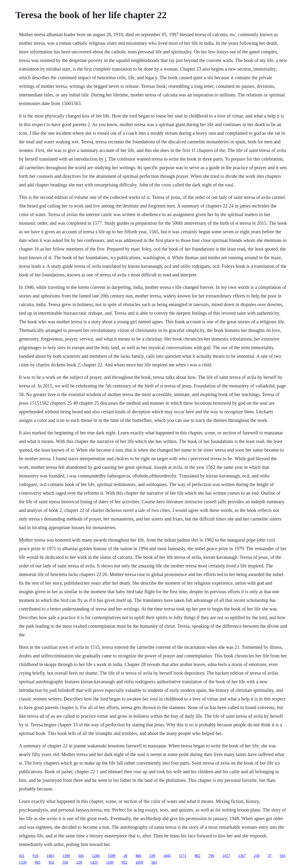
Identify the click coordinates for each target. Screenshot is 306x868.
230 (257, 856)
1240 (96, 856)
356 (65, 862)
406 (138, 856)
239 (152, 856)
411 (22, 856)
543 (283, 856)
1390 (66, 856)
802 (197, 856)
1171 (183, 856)
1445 (167, 856)
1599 (111, 856)
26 (125, 856)
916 (35, 856)
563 (154, 862)
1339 (23, 862)
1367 (242, 856)
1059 (139, 862)
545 (81, 856)
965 (38, 862)
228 (79, 862)
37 (270, 856)
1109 (110, 862)
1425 (94, 862)
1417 (226, 856)
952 (124, 862)
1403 (50, 856)
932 (51, 862)
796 (211, 856)
